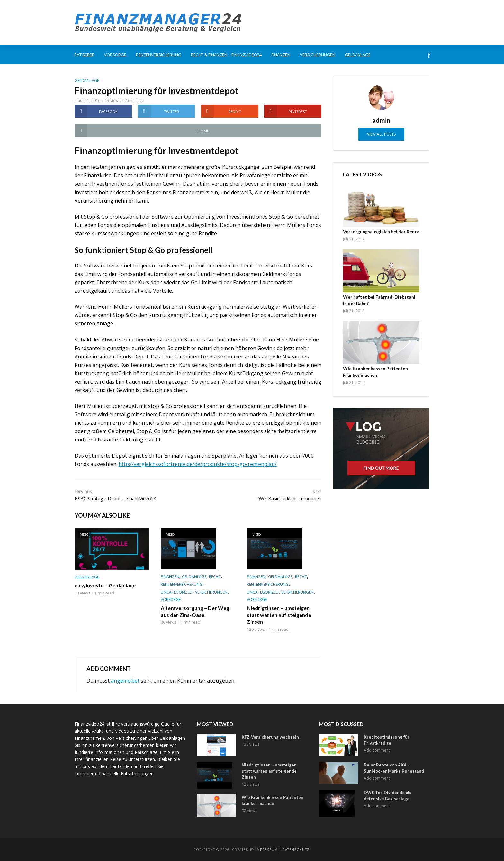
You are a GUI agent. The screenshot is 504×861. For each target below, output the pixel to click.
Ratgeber (84, 55)
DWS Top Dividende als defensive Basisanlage (388, 796)
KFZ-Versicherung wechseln (270, 737)
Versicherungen (318, 55)
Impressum (267, 850)
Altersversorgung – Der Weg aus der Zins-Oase (195, 611)
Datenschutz (296, 850)
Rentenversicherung (159, 55)
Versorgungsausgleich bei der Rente (381, 232)
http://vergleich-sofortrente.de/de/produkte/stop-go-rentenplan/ (198, 464)
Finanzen (281, 55)
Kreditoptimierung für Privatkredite (387, 740)
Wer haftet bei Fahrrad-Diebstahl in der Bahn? (379, 300)
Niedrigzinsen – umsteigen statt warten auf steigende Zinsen (279, 615)
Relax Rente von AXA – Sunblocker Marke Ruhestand (394, 768)
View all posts (381, 134)
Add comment (377, 750)
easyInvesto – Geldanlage (105, 585)
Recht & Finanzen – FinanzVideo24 (226, 55)
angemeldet (125, 681)
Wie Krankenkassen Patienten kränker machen (375, 372)
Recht (215, 577)
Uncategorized (177, 592)
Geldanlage (358, 55)
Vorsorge (115, 55)
